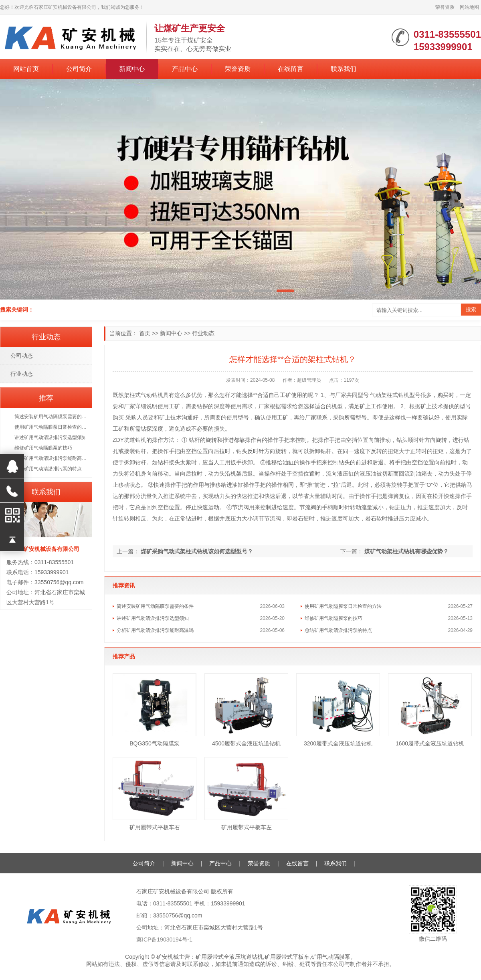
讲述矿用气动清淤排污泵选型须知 (153, 618)
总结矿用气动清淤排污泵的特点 (338, 630)
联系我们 (344, 69)
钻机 (158, 395)
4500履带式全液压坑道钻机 (246, 743)
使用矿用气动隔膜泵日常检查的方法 (343, 606)
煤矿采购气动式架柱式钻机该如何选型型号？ (197, 551)
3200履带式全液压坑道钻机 (338, 743)
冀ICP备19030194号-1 (164, 940)
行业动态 (203, 333)
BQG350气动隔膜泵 (154, 743)
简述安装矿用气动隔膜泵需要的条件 (155, 606)
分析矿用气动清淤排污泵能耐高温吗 (155, 630)
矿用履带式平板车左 (247, 827)
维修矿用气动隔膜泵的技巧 (333, 618)
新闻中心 (132, 69)
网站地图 (469, 7)
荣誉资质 (445, 7)
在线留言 (291, 69)
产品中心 (185, 69)
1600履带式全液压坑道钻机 (430, 743)
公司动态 (22, 356)
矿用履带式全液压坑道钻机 (229, 957)
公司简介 (79, 69)
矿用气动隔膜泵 (331, 957)
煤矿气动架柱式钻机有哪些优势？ (406, 551)
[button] (196, 291)
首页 (145, 333)
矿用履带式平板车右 (155, 827)
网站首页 (26, 69)
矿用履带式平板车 (287, 957)
